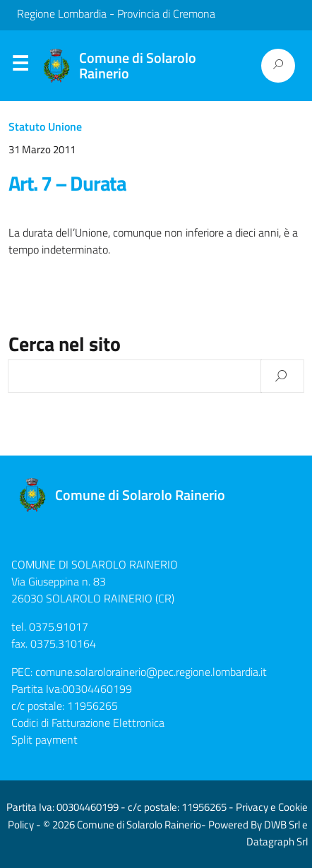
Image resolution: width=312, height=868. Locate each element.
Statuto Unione (45, 126)
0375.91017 (59, 626)
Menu (20, 66)
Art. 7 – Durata (67, 183)
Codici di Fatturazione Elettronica (88, 723)
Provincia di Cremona (166, 13)
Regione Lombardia (62, 13)
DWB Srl (282, 825)
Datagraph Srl (277, 842)
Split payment (44, 739)
